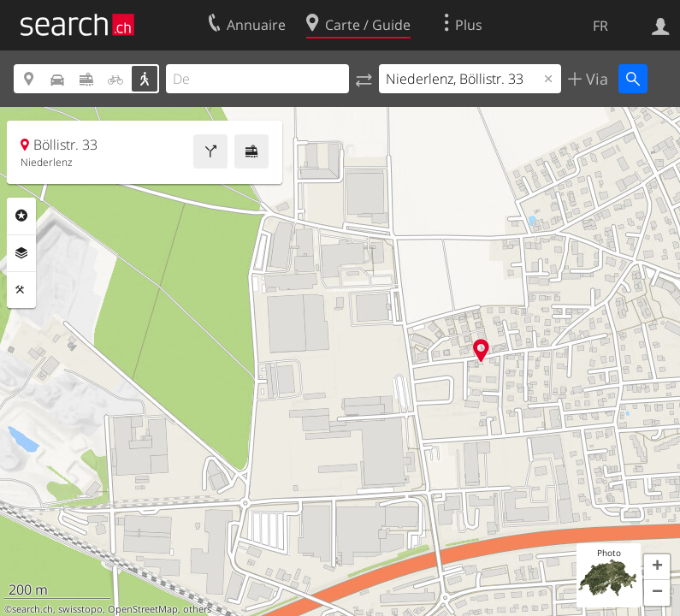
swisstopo (80, 609)
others (197, 609)
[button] (657, 567)
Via (595, 79)
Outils (21, 290)
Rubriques (21, 216)
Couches (21, 253)
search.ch (33, 609)
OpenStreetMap (143, 609)
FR (600, 26)
